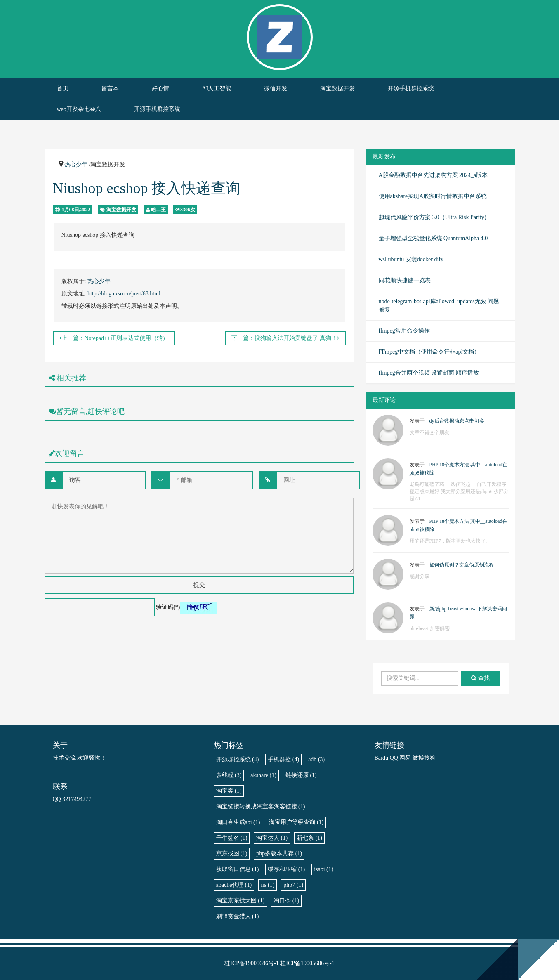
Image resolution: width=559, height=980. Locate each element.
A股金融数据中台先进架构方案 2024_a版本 (433, 175)
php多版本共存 (279, 854)
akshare (263, 775)
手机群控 (283, 759)
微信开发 (276, 89)
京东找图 (232, 854)
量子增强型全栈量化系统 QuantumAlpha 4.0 (433, 238)
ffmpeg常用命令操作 (404, 331)
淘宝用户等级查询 (296, 822)
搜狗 (430, 758)
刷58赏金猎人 (238, 916)
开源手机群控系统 (411, 89)
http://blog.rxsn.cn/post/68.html (124, 294)
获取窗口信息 (238, 869)
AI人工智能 (217, 89)
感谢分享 (420, 576)
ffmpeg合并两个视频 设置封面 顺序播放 (429, 373)
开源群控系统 (238, 759)
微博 (418, 758)
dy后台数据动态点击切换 (457, 421)
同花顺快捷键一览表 (405, 280)
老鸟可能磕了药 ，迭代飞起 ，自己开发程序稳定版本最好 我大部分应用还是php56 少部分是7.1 (459, 491)
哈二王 (158, 210)
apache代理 (234, 885)
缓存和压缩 (286, 869)
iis (268, 885)
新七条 (309, 838)
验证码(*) (168, 607)
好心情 (160, 89)
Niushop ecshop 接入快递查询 (147, 188)
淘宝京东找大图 (241, 901)
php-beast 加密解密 (430, 628)
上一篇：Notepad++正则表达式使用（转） (114, 338)
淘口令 (286, 901)
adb (316, 759)
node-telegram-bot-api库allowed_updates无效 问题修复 (439, 306)
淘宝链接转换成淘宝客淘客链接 (261, 806)
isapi (323, 869)
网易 (405, 758)
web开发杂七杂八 (79, 109)
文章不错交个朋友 (429, 432)
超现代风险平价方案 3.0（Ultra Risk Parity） (434, 217)
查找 (480, 678)
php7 (293, 885)
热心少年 (76, 164)
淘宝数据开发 (337, 89)
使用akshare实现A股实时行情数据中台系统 (433, 196)
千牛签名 (232, 838)
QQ (394, 758)
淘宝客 (229, 791)
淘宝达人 (272, 838)
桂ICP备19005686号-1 (251, 963)
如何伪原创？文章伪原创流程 (462, 565)
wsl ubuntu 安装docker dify (411, 259)
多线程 (229, 775)
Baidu (381, 758)
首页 (63, 89)
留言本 (110, 89)
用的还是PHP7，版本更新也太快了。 (450, 541)
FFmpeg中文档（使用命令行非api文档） (429, 352)
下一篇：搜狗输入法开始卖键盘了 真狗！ (285, 338)
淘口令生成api (238, 822)
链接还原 (301, 775)
